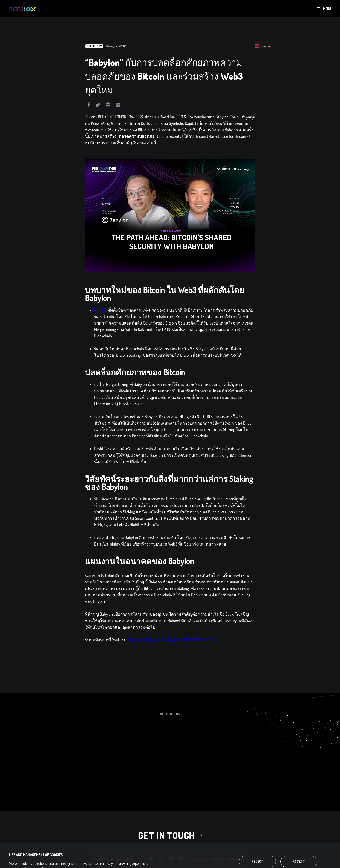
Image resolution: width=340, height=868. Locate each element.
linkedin (151, 859)
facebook (142, 859)
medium (181, 859)
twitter (161, 859)
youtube (171, 859)
